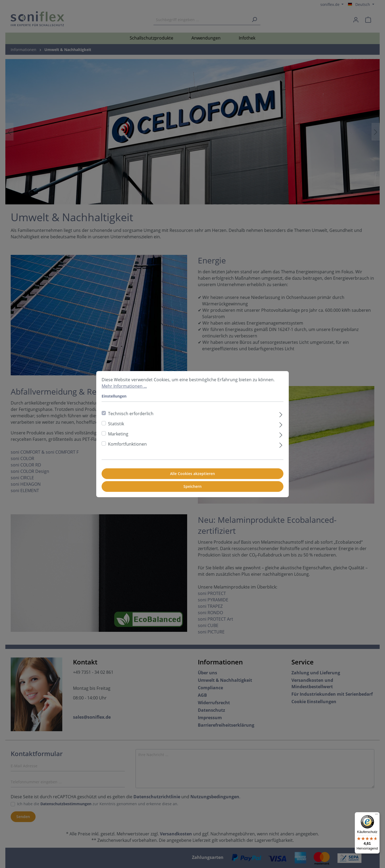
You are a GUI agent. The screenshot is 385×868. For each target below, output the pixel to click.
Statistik (116, 424)
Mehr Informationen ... (124, 386)
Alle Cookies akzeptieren (192, 474)
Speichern (192, 486)
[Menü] (376, 815)
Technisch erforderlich (131, 414)
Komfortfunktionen (127, 444)
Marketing (118, 434)
